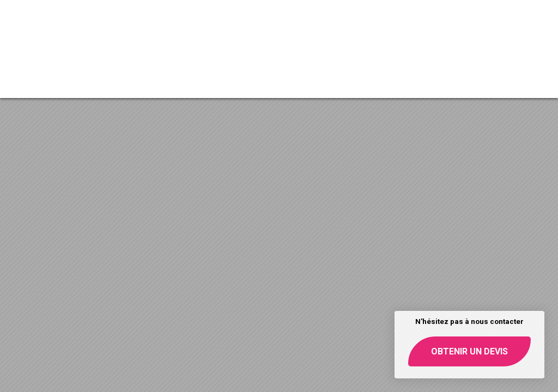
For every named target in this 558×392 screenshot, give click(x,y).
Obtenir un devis (469, 351)
